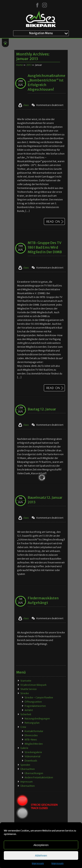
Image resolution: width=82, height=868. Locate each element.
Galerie (24, 748)
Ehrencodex (31, 735)
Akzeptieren (41, 845)
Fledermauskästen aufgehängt (43, 600)
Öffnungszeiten (33, 702)
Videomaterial (32, 756)
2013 (29, 65)
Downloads (31, 761)
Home (20, 65)
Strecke (25, 693)
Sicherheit (26, 714)
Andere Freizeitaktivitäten (39, 777)
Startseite (26, 681)
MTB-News (31, 740)
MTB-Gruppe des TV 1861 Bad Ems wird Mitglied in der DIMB (45, 247)
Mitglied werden (34, 744)
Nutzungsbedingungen (37, 719)
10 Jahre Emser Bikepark (33, 685)
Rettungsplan (32, 723)
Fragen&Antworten (35, 706)
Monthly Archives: (33, 56)
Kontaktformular (34, 731)
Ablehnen (41, 855)
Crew (23, 727)
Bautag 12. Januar (42, 409)
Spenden (25, 765)
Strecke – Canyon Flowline (39, 698)
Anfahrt (29, 710)
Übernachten (28, 769)
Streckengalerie (33, 752)
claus (26, 105)
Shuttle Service (29, 689)
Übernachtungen (34, 773)
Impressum (38, 863)
